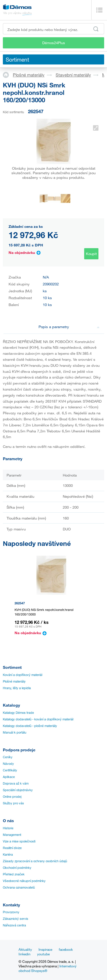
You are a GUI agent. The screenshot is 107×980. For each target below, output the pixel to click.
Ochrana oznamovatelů (19, 887)
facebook (66, 949)
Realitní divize (12, 848)
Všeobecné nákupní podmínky (24, 881)
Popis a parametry (69, 327)
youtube (43, 954)
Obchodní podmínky (17, 868)
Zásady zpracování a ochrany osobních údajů (35, 861)
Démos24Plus (54, 43)
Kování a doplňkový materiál (23, 675)
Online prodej (12, 797)
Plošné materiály (29, 75)
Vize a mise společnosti (19, 841)
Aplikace (9, 777)
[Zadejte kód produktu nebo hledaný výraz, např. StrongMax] (53, 29)
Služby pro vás (13, 803)
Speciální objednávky (18, 790)
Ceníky (8, 757)
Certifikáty (10, 770)
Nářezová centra (14, 925)
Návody (8, 764)
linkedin (25, 954)
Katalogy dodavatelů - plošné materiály (30, 726)
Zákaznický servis (16, 919)
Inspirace (45, 949)
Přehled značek (14, 874)
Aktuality (25, 949)
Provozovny (11, 912)
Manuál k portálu (15, 732)
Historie (8, 828)
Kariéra (8, 854)
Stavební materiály (73, 75)
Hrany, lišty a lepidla (17, 688)
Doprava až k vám (16, 783)
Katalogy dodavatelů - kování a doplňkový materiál (38, 719)
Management (12, 835)
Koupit (91, 254)
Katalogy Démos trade (18, 713)
